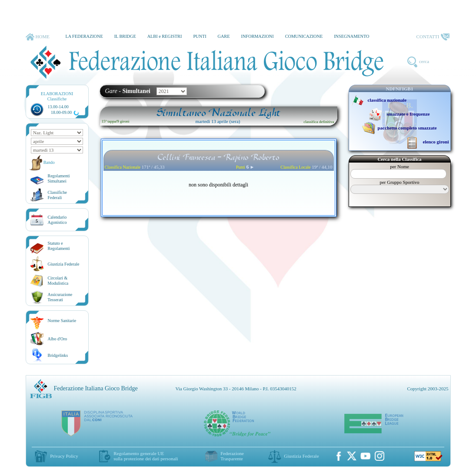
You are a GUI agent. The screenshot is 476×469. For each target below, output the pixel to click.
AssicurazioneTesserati (60, 297)
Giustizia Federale (64, 264)
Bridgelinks (58, 355)
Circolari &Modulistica (58, 281)
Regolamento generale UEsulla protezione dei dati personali (146, 456)
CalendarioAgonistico (57, 220)
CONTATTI (433, 37)
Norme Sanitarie (62, 321)
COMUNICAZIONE (304, 36)
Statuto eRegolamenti (59, 246)
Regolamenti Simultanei (59, 178)
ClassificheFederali (57, 195)
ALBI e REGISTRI (165, 36)
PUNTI (200, 36)
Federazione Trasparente (232, 456)
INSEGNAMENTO (351, 36)
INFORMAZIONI (257, 36)
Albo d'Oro (58, 339)
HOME (38, 37)
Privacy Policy (64, 456)
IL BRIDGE (125, 36)
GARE (224, 36)
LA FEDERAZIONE (84, 36)
